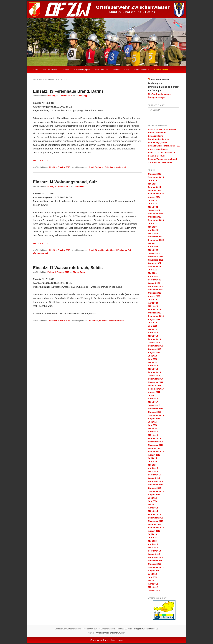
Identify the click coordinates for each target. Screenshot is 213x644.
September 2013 (156, 528)
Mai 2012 (152, 581)
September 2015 (156, 452)
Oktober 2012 (155, 564)
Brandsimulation (141, 70)
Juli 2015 (152, 458)
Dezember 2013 (156, 518)
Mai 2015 (152, 465)
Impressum (117, 640)
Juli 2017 (152, 395)
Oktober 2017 (155, 386)
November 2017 (156, 382)
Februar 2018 (154, 372)
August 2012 (154, 571)
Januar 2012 (154, 590)
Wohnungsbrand (40, 253)
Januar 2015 (154, 478)
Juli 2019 (152, 323)
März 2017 (153, 402)
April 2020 (153, 303)
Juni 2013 (153, 538)
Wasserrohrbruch (116, 321)
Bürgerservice (101, 70)
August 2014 (154, 495)
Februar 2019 (154, 339)
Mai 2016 (152, 428)
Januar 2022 (154, 253)
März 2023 (153, 233)
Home (36, 70)
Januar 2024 (154, 210)
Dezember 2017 (156, 379)
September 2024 (156, 194)
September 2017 (156, 389)
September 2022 (156, 240)
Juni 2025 (153, 181)
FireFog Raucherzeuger (159, 94)
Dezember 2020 (156, 286)
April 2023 (153, 230)
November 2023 (156, 214)
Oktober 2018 (155, 349)
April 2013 (153, 544)
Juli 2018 (152, 356)
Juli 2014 (152, 498)
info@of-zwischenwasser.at (146, 629)
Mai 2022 (152, 243)
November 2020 (156, 290)
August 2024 (154, 197)
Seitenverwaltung (99, 640)
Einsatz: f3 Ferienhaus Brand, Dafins (68, 91)
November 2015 (156, 445)
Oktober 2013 (155, 524)
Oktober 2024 (155, 190)
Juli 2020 (152, 299)
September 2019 (156, 316)
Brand (91, 167)
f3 (103, 167)
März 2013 (153, 548)
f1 (100, 321)
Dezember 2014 (156, 481)
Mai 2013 (152, 541)
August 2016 (154, 419)
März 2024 (153, 207)
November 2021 (156, 260)
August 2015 (154, 455)
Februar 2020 (154, 309)
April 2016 (153, 432)
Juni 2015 (153, 462)
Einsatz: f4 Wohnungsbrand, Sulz (65, 182)
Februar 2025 (154, 187)
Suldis (105, 321)
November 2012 (156, 561)
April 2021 (153, 276)
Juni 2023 (153, 224)
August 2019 (154, 319)
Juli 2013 (152, 534)
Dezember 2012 (156, 557)
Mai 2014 (152, 504)
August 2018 (154, 352)
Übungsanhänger (156, 97)
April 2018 (153, 366)
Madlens (119, 167)
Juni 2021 (153, 270)
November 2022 (156, 237)
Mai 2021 (152, 273)
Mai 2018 (152, 362)
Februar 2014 (154, 514)
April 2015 (153, 468)
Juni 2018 (153, 359)
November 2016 (156, 409)
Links (127, 70)
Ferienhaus (109, 167)
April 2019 (153, 333)
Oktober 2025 (155, 174)
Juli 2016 (152, 422)
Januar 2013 (154, 554)
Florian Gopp (82, 96)
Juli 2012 (152, 574)
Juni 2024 (153, 204)
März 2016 (153, 435)
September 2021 (156, 266)
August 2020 (154, 296)
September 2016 (156, 415)
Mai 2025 (152, 184)
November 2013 (156, 521)
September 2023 (156, 220)
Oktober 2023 (155, 217)
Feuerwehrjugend (82, 70)
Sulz (130, 250)
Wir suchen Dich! (161, 70)
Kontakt (116, 70)
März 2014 (153, 511)
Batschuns (93, 321)
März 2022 (153, 250)
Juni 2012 (153, 577)
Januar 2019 (154, 343)
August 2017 (154, 392)
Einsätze (66, 70)
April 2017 (153, 399)
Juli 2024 (152, 200)
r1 (125, 167)
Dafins (98, 167)
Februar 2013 (154, 551)
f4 (96, 250)
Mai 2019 (152, 329)
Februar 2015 (154, 475)
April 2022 (153, 247)
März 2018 (153, 369)
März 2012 (153, 587)
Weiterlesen (41, 160)
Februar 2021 (154, 280)
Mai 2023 (152, 227)
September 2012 (156, 567)
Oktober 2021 (155, 263)
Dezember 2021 (156, 257)
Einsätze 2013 (64, 167)
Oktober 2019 (155, 313)
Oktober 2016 (155, 412)
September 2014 (156, 491)
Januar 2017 (154, 405)
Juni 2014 (153, 501)
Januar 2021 (154, 283)
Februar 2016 (154, 438)
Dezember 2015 (156, 442)
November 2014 (156, 485)
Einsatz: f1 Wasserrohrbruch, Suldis (68, 268)
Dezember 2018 (156, 346)
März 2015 (153, 471)
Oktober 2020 (155, 293)
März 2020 (153, 306)
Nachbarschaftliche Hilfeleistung (112, 250)
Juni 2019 (153, 326)
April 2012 (153, 584)
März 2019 (153, 336)
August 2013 (154, 531)
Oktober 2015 (155, 448)
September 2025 (156, 177)
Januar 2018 (154, 376)
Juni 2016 (153, 425)
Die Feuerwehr (50, 70)
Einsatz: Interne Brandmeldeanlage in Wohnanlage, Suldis (158, 139)
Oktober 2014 (155, 488)
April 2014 (153, 508)
